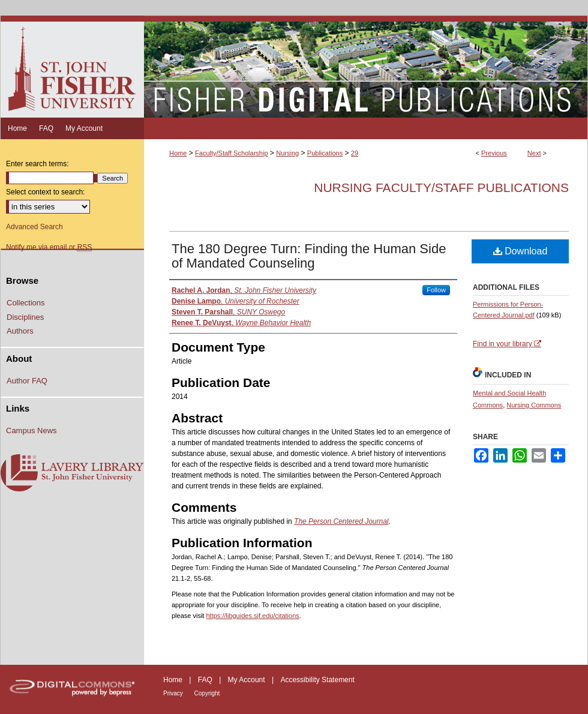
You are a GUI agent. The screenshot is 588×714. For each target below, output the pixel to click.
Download (520, 251)
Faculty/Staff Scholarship (231, 153)
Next (534, 153)
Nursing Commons (534, 405)
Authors (20, 331)
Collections (26, 303)
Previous (494, 153)
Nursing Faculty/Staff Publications (441, 187)
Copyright (207, 693)
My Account (247, 680)
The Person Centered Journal (341, 521)
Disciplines (25, 317)
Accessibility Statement (317, 680)
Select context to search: (45, 192)
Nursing (287, 153)
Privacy (174, 693)
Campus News (31, 430)
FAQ (206, 680)
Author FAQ (27, 381)
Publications (325, 153)
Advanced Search (34, 227)
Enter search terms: (37, 164)
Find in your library (507, 344)
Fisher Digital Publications (366, 67)
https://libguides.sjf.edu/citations (252, 616)
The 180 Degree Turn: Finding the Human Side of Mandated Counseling (309, 256)
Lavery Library (72, 473)
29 (355, 153)
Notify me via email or (49, 247)
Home (178, 153)
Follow (436, 290)
